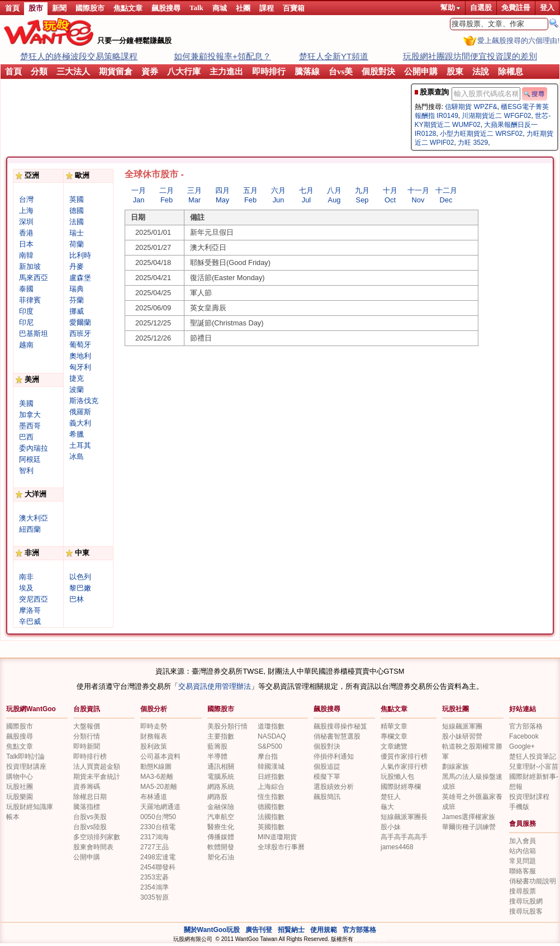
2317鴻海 (155, 837)
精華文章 (394, 726)
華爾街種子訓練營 (469, 827)
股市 (36, 8)
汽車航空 (221, 817)
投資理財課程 (529, 797)
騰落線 (307, 72)
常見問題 (523, 861)
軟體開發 (221, 847)
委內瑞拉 (34, 448)
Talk (196, 8)
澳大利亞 (34, 518)
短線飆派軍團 (462, 726)
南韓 (26, 255)
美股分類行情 (227, 726)
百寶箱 (294, 8)
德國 (77, 211)
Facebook (524, 736)
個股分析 (154, 709)
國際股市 (90, 8)
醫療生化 (221, 827)
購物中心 (20, 777)
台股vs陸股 (90, 827)
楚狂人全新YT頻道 (334, 56)
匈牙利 (80, 367)
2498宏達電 (158, 857)
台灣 (26, 199)
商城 (220, 8)
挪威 (77, 311)
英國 (77, 199)
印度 (26, 311)
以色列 (80, 577)
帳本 (13, 817)
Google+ (522, 746)
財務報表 (154, 736)
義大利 (80, 423)
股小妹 (391, 827)
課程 (267, 8)
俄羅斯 (80, 412)
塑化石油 (221, 857)
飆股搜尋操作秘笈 (340, 726)
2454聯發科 (158, 867)
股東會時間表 (93, 847)
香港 (26, 233)
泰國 (26, 289)
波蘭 (77, 389)
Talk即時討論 (25, 756)
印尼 (26, 322)
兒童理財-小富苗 (534, 767)
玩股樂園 (20, 797)
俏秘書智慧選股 (337, 736)
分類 (39, 72)
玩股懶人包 (397, 777)
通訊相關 (221, 767)
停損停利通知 (334, 756)
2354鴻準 (155, 887)
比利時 (80, 255)
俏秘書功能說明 (533, 881)
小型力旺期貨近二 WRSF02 (481, 134)
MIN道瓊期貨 (277, 837)
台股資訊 (87, 709)
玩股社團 (455, 709)
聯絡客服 (523, 871)
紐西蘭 (30, 529)
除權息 (511, 72)
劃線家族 (455, 767)
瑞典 (77, 289)
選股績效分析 (334, 787)
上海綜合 (271, 787)
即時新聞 (87, 746)
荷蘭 (77, 244)
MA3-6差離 (157, 777)
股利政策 (154, 746)
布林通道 (154, 797)
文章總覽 (394, 746)
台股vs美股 (90, 817)
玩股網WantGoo (31, 709)
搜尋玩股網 (526, 901)
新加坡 (30, 266)
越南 (26, 345)
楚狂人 (391, 797)
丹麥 (77, 266)
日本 (26, 244)
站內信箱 (523, 851)
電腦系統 (221, 777)
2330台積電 (158, 827)
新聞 (59, 8)
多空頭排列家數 (97, 837)
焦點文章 (128, 8)
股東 (455, 72)
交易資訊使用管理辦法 (215, 686)
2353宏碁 (155, 877)
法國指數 (271, 817)
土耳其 (80, 445)
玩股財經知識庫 (30, 807)
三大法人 (73, 72)
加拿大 (30, 415)
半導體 (217, 756)
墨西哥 (30, 426)
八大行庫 (184, 72)
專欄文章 (394, 736)
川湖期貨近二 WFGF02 (496, 116)
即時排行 (269, 72)
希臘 (77, 434)
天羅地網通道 (160, 807)
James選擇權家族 (469, 817)
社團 (243, 8)
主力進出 (226, 72)
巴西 (26, 437)
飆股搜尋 (166, 8)
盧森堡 (80, 278)
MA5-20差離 (159, 787)
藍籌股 (217, 746)
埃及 (26, 588)
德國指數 (271, 807)
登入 (547, 8)
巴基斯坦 (34, 334)
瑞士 (77, 233)
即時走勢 (154, 726)
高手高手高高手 (404, 837)
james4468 (397, 847)
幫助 (450, 8)
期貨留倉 (116, 72)
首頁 (12, 8)
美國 (26, 403)
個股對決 (378, 72)
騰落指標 (87, 807)
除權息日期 (90, 797)
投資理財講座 (26, 767)
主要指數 (221, 736)
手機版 (519, 807)
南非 (26, 577)
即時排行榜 (90, 756)
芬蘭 (77, 300)
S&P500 (270, 746)
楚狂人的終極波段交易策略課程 (79, 56)
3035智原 (155, 897)
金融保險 (221, 807)
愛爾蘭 (80, 322)
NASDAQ (272, 736)
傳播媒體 (221, 837)
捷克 (77, 378)
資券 (150, 72)
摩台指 (268, 756)
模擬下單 (327, 777)
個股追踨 (327, 767)
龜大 (387, 807)
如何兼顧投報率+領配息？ (222, 56)
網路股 (217, 797)
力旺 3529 (473, 143)
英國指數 (271, 827)
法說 (481, 72)
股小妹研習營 (462, 736)
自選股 (481, 8)
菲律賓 (30, 300)
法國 (77, 222)
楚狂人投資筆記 (533, 756)
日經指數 (271, 777)
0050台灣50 (158, 817)
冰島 (77, 457)
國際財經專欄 (401, 787)
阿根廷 (30, 459)
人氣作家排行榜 (404, 767)
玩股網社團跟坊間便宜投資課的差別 (470, 56)
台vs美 (341, 72)
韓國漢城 (271, 767)
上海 (26, 211)
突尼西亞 (34, 599)
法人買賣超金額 (97, 767)
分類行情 (87, 736)
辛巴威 (30, 621)
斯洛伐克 (84, 401)
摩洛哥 (30, 610)
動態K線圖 (156, 767)
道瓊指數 (271, 726)
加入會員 (523, 841)
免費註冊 (516, 8)
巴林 (77, 599)
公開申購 (421, 72)
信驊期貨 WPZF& (471, 107)
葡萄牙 (80, 345)
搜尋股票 (523, 891)
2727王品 (155, 847)
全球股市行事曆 (281, 847)
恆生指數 (271, 797)
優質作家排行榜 (404, 756)
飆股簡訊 (327, 797)
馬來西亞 (34, 278)
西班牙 (80, 334)
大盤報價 (87, 726)
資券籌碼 (87, 787)
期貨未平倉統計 (97, 777)
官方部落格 (526, 726)
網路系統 (221, 787)
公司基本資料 (160, 756)
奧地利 (80, 356)
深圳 (26, 222)
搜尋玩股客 (526, 911)
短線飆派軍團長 (404, 817)
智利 (26, 470)
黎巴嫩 (80, 588)
